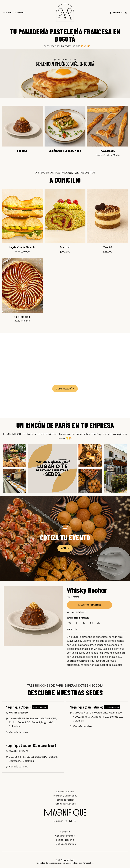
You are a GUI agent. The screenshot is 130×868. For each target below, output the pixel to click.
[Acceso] (116, 13)
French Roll (65, 247)
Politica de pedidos (65, 800)
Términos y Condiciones (65, 796)
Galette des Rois (22, 316)
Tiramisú (108, 247)
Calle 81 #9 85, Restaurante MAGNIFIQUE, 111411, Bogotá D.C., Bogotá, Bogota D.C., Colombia (31, 723)
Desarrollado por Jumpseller (80, 863)
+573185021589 (17, 713)
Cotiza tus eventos (65, 836)
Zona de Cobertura (65, 792)
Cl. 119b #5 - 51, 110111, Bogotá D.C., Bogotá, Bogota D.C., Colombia (32, 759)
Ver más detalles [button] (17, 732)
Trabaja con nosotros (65, 844)
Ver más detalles (77, 612)
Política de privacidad (65, 804)
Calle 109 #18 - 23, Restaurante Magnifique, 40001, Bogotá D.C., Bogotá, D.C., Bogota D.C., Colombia (96, 717)
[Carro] (126, 13)
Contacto (65, 832)
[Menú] (7, 13)
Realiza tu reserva (65, 840)
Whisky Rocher (87, 590)
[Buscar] (19, 13)
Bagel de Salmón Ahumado (22, 247)
